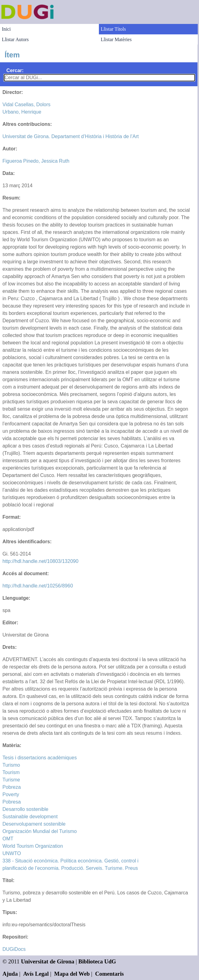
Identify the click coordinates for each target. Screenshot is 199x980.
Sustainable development (30, 817)
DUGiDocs (14, 949)
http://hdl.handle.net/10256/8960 (38, 586)
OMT (8, 839)
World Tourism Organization (33, 846)
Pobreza (12, 787)
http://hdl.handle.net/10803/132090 (40, 561)
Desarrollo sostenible (25, 809)
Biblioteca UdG (97, 961)
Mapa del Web (72, 974)
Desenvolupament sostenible (34, 824)
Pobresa (12, 802)
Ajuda (10, 974)
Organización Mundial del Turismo (40, 831)
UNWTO (12, 853)
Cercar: (15, 70)
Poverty (11, 794)
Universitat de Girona (48, 961)
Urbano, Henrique (22, 112)
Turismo (11, 765)
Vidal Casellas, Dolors (26, 105)
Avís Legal (36, 974)
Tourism (11, 772)
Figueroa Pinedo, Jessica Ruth (36, 161)
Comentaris (109, 974)
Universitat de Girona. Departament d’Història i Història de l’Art (71, 136)
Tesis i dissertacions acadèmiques (40, 758)
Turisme (11, 780)
